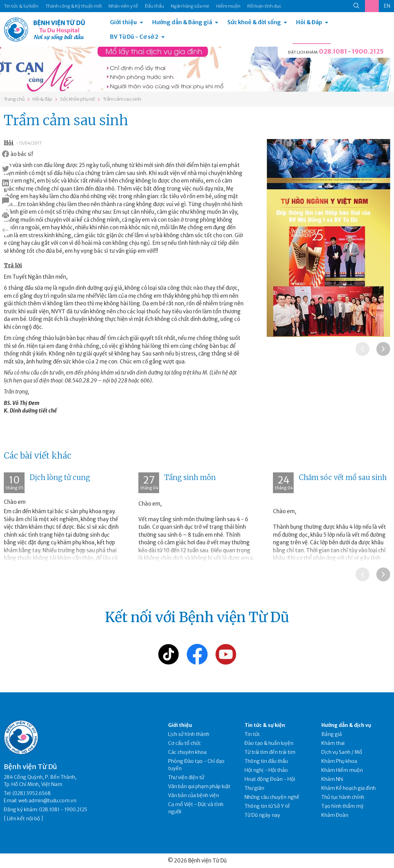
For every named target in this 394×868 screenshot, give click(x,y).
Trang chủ (14, 99)
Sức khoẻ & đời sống (254, 22)
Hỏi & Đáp (309, 22)
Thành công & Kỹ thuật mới (74, 6)
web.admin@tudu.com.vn (47, 801)
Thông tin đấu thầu (266, 761)
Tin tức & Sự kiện (21, 6)
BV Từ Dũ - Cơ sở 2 (134, 37)
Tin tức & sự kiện (265, 725)
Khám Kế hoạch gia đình (349, 788)
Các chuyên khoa (187, 752)
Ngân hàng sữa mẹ (190, 6)
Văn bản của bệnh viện (194, 795)
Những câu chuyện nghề (272, 797)
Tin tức (252, 734)
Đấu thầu (154, 6)
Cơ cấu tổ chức (185, 743)
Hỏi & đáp (42, 99)
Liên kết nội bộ (24, 819)
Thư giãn (254, 788)
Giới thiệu (123, 22)
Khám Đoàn (335, 815)
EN (387, 6)
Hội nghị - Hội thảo (266, 770)
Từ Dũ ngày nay (262, 815)
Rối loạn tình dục (264, 6)
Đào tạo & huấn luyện (269, 743)
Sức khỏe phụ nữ (77, 99)
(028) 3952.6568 (32, 793)
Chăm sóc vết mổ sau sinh (343, 477)
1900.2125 (368, 51)
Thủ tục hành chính (343, 797)
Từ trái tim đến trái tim (270, 752)
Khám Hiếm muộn (342, 770)
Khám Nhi (332, 779)
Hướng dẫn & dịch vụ (346, 725)
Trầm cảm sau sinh (122, 99)
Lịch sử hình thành (189, 734)
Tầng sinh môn (190, 477)
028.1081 (333, 51)
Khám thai (333, 743)
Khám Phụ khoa (339, 761)
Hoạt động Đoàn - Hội (270, 779)
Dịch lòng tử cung (60, 477)
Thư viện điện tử (186, 777)
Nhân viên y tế (123, 6)
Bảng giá (332, 734)
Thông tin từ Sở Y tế (267, 806)
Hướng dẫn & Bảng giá (182, 22)
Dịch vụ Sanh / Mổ (342, 752)
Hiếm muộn (228, 6)
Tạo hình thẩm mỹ (342, 806)
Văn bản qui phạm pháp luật (199, 786)
